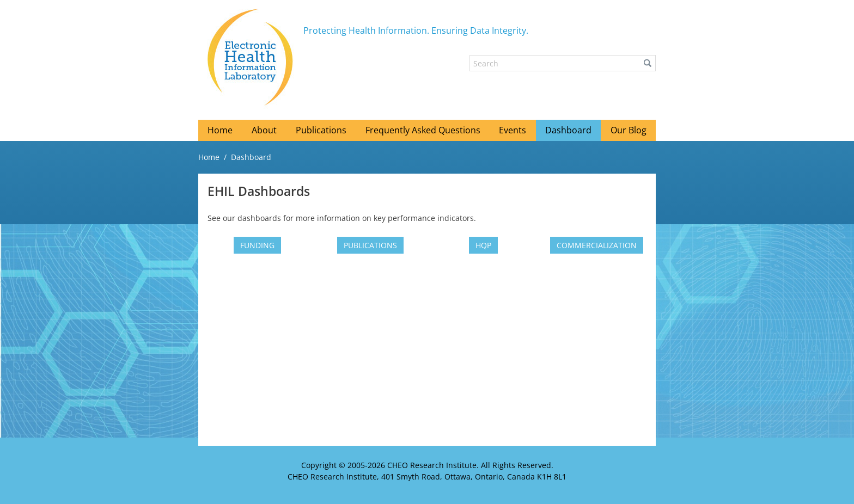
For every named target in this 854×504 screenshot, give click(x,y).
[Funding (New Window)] (257, 245)
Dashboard (251, 157)
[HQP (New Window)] (483, 245)
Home (209, 157)
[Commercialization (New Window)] (597, 245)
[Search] (563, 63)
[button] (648, 63)
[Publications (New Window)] (370, 245)
